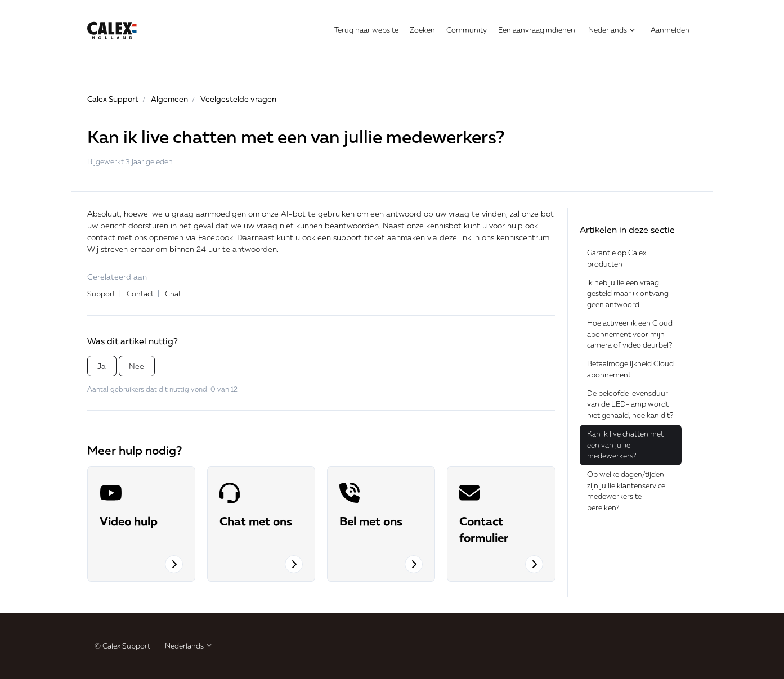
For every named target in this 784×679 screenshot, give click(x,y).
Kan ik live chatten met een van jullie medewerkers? (625, 445)
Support (101, 294)
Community (467, 30)
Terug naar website (366, 30)
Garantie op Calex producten (617, 258)
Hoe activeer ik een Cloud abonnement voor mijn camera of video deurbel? (630, 334)
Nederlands (612, 30)
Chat (173, 294)
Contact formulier (484, 529)
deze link (455, 237)
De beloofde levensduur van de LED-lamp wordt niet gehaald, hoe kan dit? (630, 404)
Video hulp (129, 521)
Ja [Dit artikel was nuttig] (102, 366)
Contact (140, 294)
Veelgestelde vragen (238, 99)
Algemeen (169, 99)
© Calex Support (122, 646)
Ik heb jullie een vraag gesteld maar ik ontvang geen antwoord (628, 293)
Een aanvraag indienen (537, 30)
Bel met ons (371, 521)
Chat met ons (256, 521)
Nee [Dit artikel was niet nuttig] (136, 366)
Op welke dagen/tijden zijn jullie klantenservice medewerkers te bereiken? (626, 491)
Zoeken (422, 30)
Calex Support (113, 99)
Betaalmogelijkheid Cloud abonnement (630, 369)
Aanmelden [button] (670, 30)
